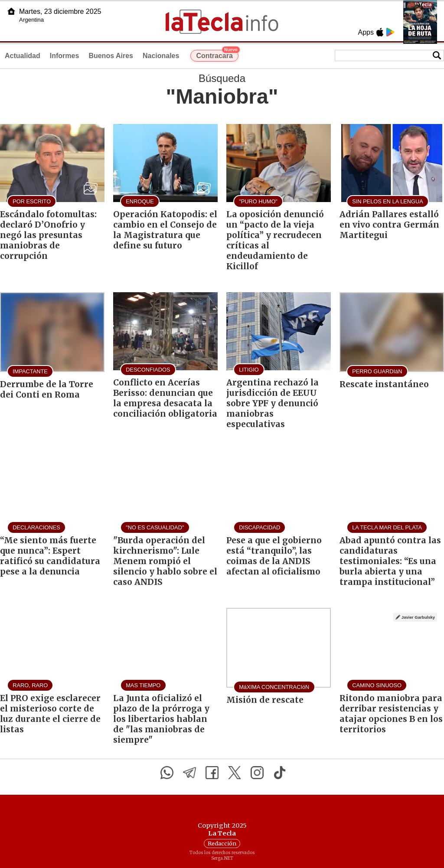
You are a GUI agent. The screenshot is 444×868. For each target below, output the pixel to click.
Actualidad (23, 56)
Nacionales (161, 56)
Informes (65, 56)
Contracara (217, 55)
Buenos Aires (111, 56)
